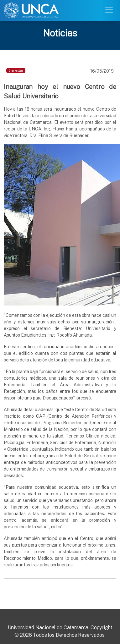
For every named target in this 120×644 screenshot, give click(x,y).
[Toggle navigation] (110, 9)
